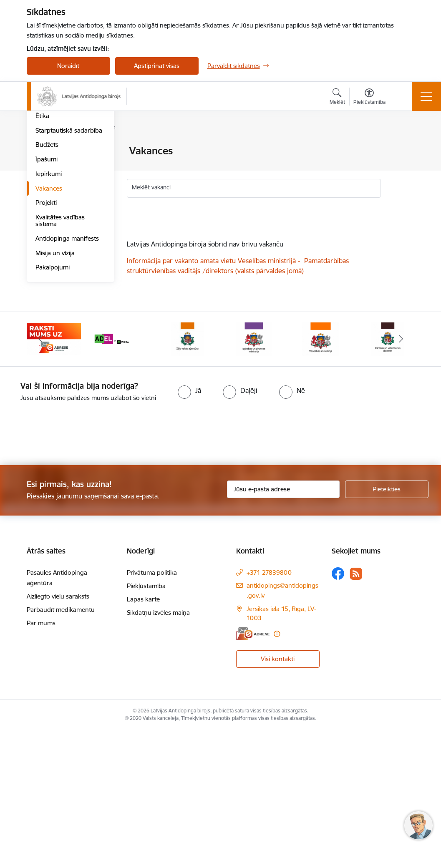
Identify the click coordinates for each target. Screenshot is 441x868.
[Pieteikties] (387, 626)
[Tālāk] (401, 476)
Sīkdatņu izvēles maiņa (158, 750)
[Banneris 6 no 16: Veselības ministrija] (321, 476)
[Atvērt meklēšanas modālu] (337, 98)
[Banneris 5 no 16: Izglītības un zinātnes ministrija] (254, 476)
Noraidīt (68, 66)
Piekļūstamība (146, 723)
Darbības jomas (57, 180)
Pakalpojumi (53, 404)
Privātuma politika (152, 710)
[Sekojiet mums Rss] (356, 711)
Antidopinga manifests (67, 376)
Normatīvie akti (56, 224)
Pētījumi (47, 210)
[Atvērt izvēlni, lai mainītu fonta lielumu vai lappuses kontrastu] (369, 98)
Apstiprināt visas (157, 66)
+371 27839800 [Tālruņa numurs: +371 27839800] (269, 710)
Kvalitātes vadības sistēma (60, 358)
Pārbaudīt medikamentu (61, 747)
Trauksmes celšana (62, 238)
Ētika (42, 253)
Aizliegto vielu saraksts (58, 733)
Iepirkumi (49, 311)
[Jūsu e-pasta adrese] (283, 626)
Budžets (47, 282)
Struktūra (49, 166)
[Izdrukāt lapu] (403, 147)
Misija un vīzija (55, 390)
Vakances (49, 326)
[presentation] (70, 571)
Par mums (41, 760)
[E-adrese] (253, 771)
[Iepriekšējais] (40, 476)
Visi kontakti (278, 796)
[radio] (189, 528)
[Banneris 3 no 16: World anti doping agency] (121, 476)
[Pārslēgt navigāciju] (426, 96)
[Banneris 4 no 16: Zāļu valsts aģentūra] (187, 476)
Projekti (46, 340)
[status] (254, 257)
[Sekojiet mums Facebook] (338, 711)
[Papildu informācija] (277, 771)
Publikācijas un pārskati (68, 195)
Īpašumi (47, 296)
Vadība (45, 152)
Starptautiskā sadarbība (69, 268)
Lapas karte (143, 736)
